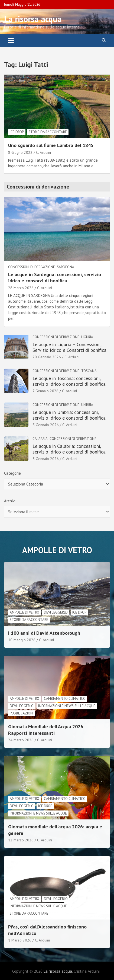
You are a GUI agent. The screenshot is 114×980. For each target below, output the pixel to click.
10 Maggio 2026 (22, 640)
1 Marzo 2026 (20, 940)
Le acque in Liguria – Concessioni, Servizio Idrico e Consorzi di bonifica (69, 347)
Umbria (87, 405)
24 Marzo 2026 (21, 740)
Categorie (12, 473)
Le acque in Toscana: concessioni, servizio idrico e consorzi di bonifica (69, 381)
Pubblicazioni (22, 713)
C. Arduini (43, 152)
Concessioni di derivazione (32, 267)
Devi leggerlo (56, 612)
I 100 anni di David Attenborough (44, 633)
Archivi (10, 501)
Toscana (89, 371)
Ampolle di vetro (25, 612)
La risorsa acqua (33, 19)
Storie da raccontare (48, 132)
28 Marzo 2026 (21, 288)
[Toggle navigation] (11, 40)
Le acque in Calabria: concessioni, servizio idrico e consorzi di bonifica (69, 449)
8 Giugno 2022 (20, 152)
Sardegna (66, 267)
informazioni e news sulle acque (67, 706)
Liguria (87, 337)
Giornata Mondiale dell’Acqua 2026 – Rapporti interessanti (48, 730)
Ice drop (17, 132)
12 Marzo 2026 (21, 840)
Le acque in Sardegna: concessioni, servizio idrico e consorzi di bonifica (55, 277)
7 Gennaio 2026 (45, 391)
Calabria (40, 439)
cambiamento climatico (65, 699)
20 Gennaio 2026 (47, 357)
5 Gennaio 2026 (46, 425)
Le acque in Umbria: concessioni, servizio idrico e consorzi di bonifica (69, 415)
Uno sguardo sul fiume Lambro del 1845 (51, 145)
